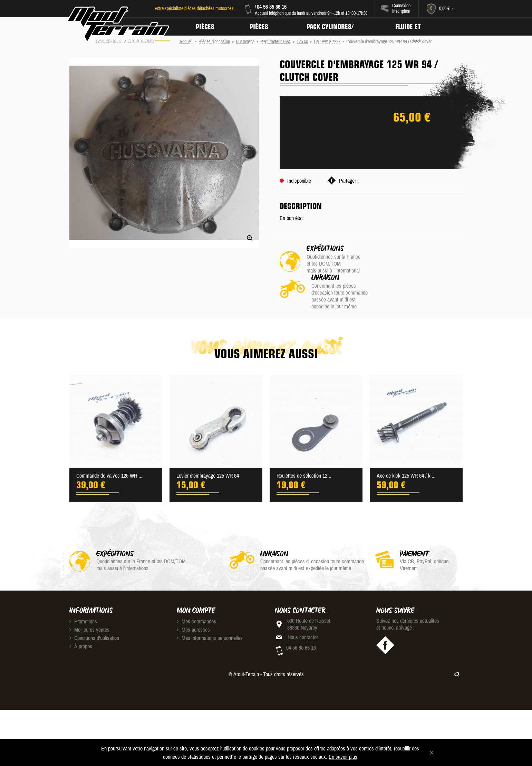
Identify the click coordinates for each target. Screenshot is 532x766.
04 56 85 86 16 (271, 7)
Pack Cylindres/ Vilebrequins (332, 27)
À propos (81, 617)
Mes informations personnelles (210, 609)
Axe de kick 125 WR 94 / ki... (406, 447)
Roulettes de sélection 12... (304, 447)
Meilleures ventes (89, 601)
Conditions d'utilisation (94, 609)
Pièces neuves (260, 27)
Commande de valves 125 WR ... (109, 447)
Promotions (83, 592)
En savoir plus (343, 757)
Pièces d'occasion (205, 27)
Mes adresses (193, 601)
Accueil (186, 41)
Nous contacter (303, 608)
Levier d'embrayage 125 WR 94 (208, 447)
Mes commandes (196, 592)
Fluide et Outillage (411, 27)
